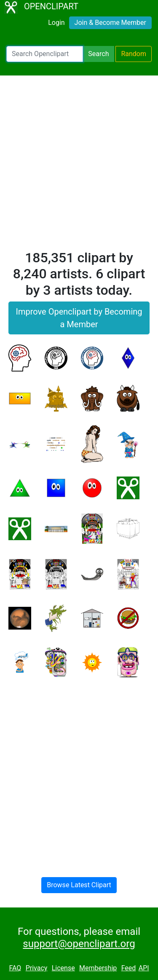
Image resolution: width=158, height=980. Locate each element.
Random (134, 54)
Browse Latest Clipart (79, 885)
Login (56, 23)
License (63, 968)
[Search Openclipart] (45, 54)
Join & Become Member (110, 23)
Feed (129, 968)
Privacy (37, 968)
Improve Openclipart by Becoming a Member (79, 318)
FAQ (15, 968)
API (144, 968)
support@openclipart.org (79, 944)
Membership (98, 968)
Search (98, 54)
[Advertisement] (79, 166)
